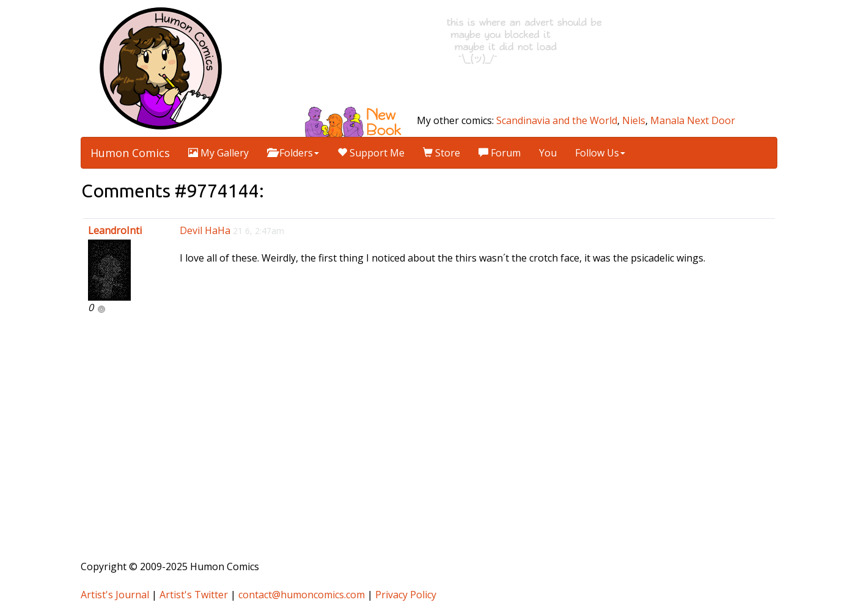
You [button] (548, 153)
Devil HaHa (205, 230)
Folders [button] (293, 153)
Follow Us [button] (600, 153)
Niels (634, 120)
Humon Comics (130, 153)
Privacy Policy (406, 595)
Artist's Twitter (194, 595)
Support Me (371, 153)
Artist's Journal (115, 595)
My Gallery (218, 153)
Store (442, 153)
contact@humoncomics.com (302, 595)
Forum (500, 153)
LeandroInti (115, 230)
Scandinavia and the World (557, 120)
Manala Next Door (693, 120)
